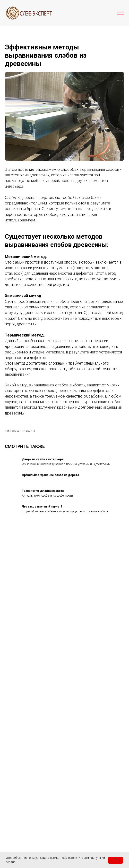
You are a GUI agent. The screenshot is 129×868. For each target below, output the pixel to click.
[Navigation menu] (121, 13)
